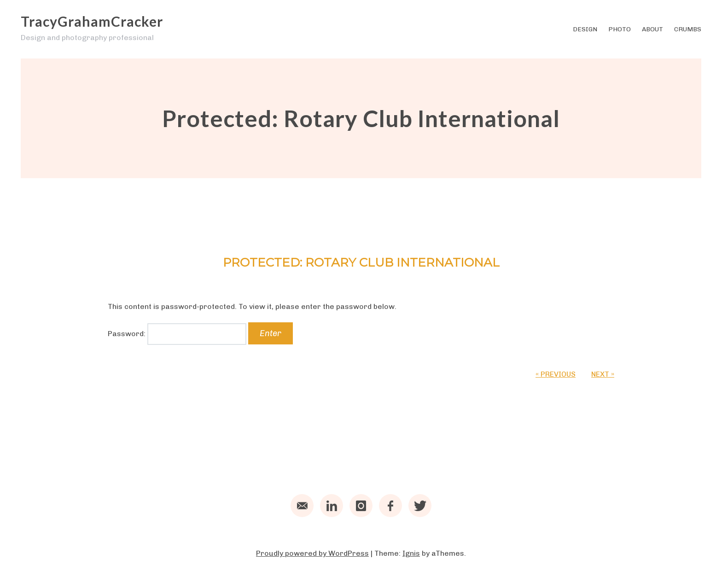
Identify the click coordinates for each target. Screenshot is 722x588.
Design (585, 29)
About (652, 29)
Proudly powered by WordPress (312, 553)
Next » (603, 374)
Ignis (411, 553)
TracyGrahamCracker (92, 21)
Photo (620, 29)
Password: (177, 334)
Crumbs (688, 29)
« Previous (556, 374)
